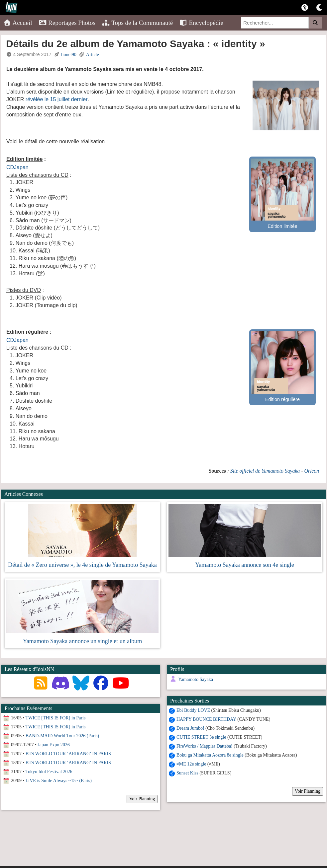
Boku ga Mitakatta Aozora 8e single (208, 755)
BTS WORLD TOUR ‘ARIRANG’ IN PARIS (68, 754)
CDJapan (17, 167)
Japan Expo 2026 (54, 745)
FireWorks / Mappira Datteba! (203, 746)
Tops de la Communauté (137, 23)
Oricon (312, 471)
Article (93, 55)
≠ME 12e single (190, 764)
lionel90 (69, 55)
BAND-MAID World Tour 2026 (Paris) (62, 736)
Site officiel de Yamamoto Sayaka (265, 471)
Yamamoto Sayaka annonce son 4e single (245, 565)
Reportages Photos (67, 23)
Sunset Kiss (186, 773)
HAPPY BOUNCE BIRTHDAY (205, 719)
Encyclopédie (201, 23)
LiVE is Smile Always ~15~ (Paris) (59, 781)
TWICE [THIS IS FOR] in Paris (56, 718)
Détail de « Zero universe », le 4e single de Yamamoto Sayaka (82, 565)
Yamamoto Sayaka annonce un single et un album (83, 641)
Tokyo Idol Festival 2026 (49, 772)
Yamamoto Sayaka (194, 679)
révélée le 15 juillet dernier (57, 99)
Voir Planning (306, 791)
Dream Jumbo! (189, 728)
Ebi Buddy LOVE (192, 710)
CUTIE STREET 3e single (200, 737)
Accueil (18, 23)
